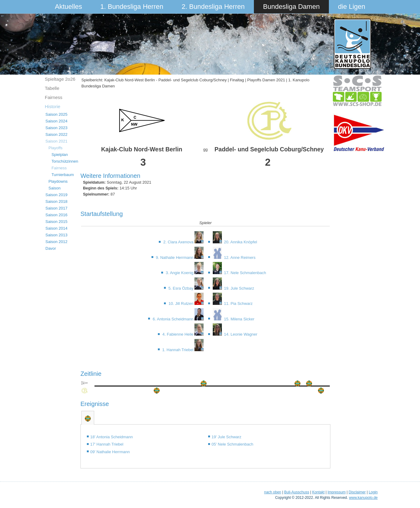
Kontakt (318, 492)
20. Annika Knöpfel (240, 242)
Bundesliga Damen (291, 7)
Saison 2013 (56, 235)
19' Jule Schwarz (226, 437)
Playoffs (55, 148)
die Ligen (352, 7)
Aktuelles (68, 7)
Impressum (337, 492)
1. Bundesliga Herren (132, 7)
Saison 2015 (56, 222)
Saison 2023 (56, 128)
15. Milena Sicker (238, 319)
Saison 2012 (56, 242)
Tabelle (52, 88)
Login (373, 492)
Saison (55, 188)
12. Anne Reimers (239, 258)
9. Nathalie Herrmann (175, 258)
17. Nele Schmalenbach (244, 273)
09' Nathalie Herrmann (110, 452)
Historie (53, 106)
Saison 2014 (56, 228)
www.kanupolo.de (363, 498)
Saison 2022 (56, 134)
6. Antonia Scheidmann (174, 319)
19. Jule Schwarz (238, 288)
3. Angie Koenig (180, 273)
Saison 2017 (56, 208)
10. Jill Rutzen (182, 303)
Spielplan (60, 155)
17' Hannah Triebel (107, 444)
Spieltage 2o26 (60, 79)
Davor (51, 248)
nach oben (272, 492)
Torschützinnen (65, 161)
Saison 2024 (56, 121)
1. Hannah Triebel (178, 350)
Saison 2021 (56, 141)
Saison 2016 (56, 215)
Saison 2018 (56, 201)
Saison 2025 (56, 114)
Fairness (54, 97)
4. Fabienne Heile (179, 334)
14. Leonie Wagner (240, 334)
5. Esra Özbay (181, 288)
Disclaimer (357, 492)
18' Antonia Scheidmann (112, 437)
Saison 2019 (56, 195)
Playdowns (58, 181)
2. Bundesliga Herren (213, 7)
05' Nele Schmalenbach (232, 444)
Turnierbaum (63, 175)
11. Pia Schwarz (238, 303)
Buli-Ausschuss (297, 492)
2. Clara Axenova (179, 242)
